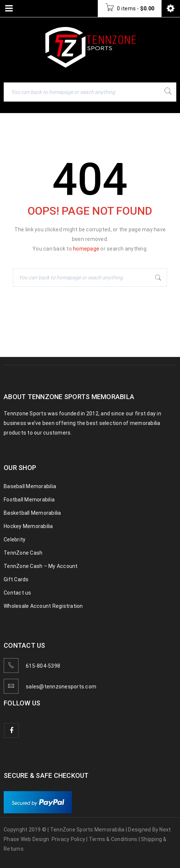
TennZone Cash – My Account (41, 566)
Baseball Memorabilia (30, 486)
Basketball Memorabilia (32, 513)
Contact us (18, 593)
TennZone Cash (23, 553)
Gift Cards (16, 579)
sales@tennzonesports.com (61, 687)
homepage (86, 249)
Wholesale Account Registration (43, 606)
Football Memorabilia (29, 500)
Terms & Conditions (113, 839)
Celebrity (15, 539)
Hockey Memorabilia (28, 526)
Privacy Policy (69, 839)
